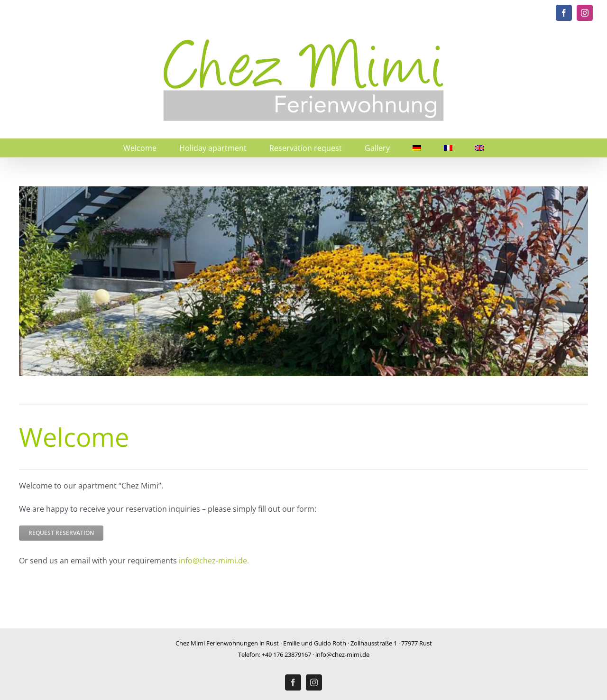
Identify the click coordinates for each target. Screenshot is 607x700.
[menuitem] (417, 148)
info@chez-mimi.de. (214, 561)
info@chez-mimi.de (342, 654)
